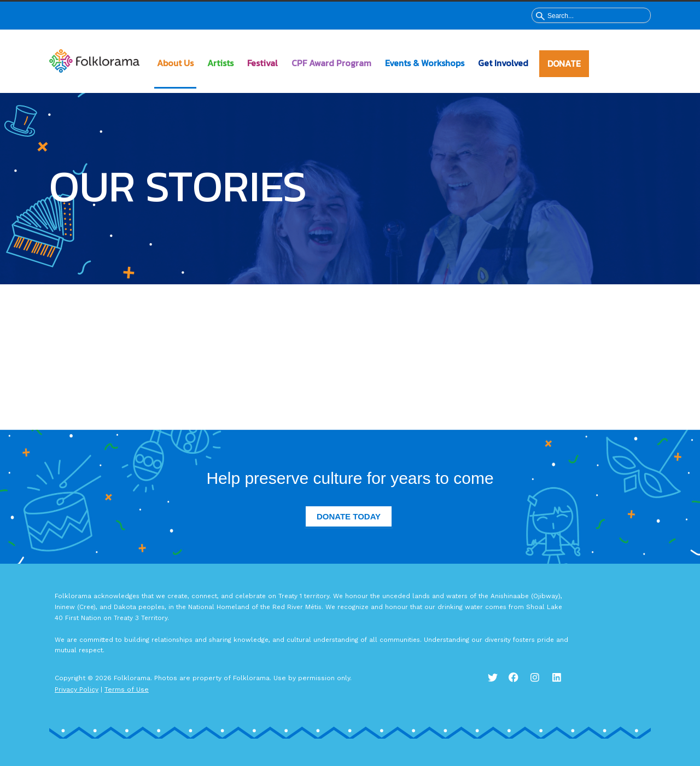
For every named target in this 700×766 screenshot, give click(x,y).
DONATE (564, 63)
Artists (220, 63)
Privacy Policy (77, 689)
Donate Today (349, 516)
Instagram (541, 683)
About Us (175, 63)
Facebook (520, 683)
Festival (262, 63)
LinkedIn (563, 683)
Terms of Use (127, 689)
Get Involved (503, 63)
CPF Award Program (331, 63)
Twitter (498, 683)
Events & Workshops (425, 63)
